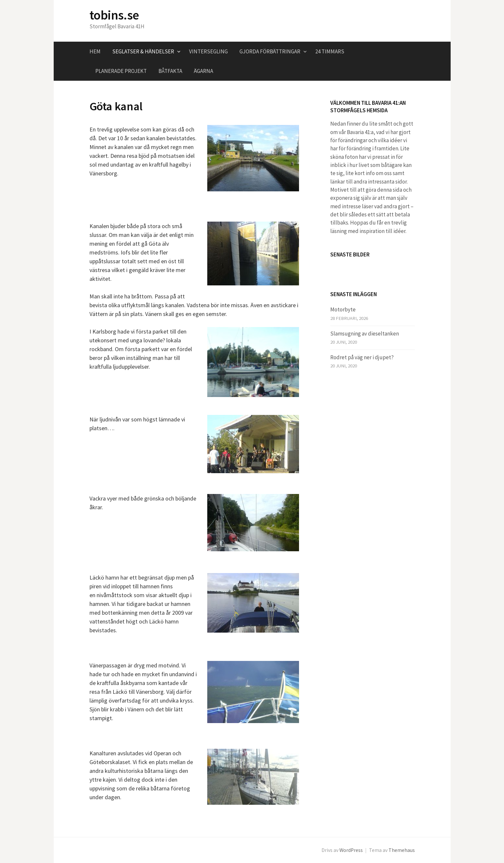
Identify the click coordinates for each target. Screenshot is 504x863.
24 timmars (330, 51)
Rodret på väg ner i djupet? (362, 357)
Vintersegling (208, 51)
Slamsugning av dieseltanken (365, 334)
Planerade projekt (121, 71)
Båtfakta (170, 71)
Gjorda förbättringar (270, 51)
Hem (95, 51)
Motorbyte (343, 309)
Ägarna (204, 71)
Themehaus (402, 850)
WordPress (351, 850)
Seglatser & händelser (143, 51)
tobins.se (114, 15)
